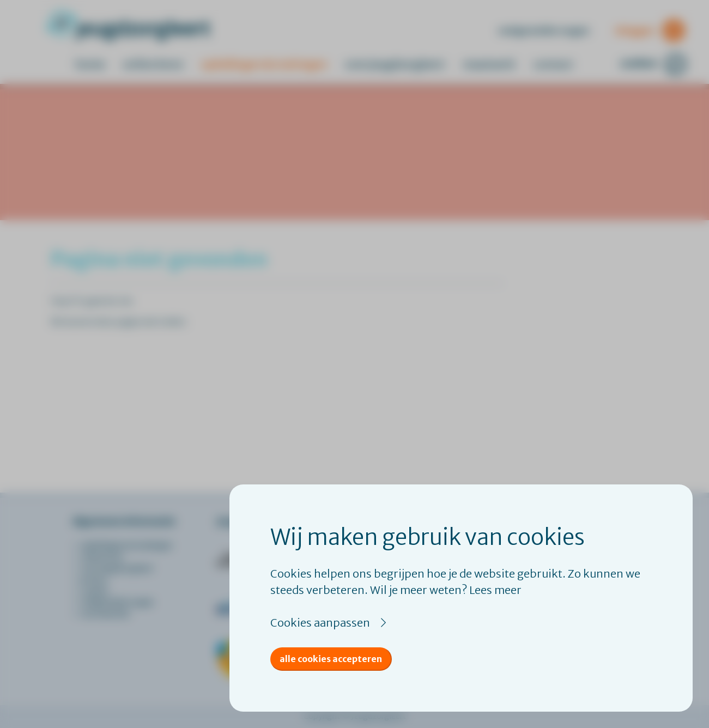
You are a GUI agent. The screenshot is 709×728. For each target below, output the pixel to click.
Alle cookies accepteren (331, 659)
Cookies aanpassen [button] (320, 623)
